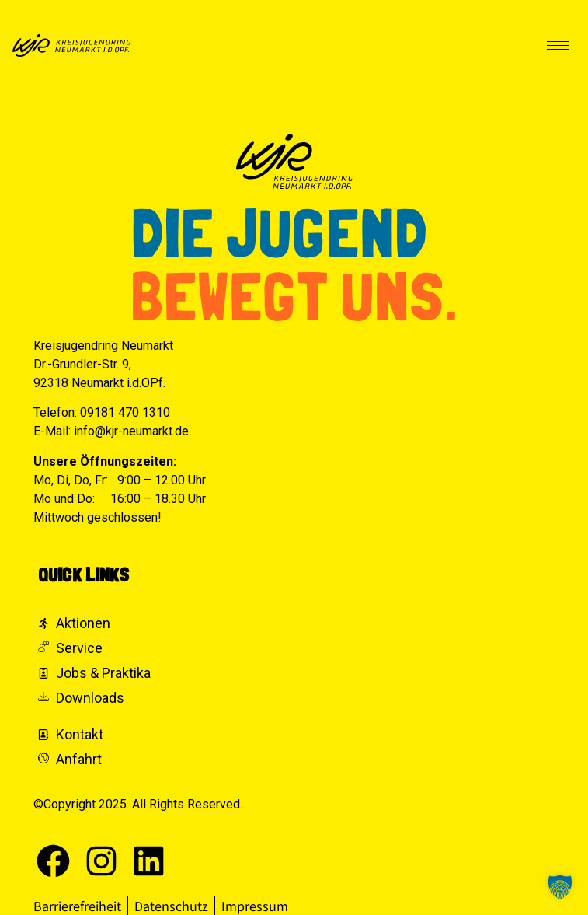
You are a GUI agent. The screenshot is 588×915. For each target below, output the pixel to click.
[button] (560, 887)
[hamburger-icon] (558, 45)
